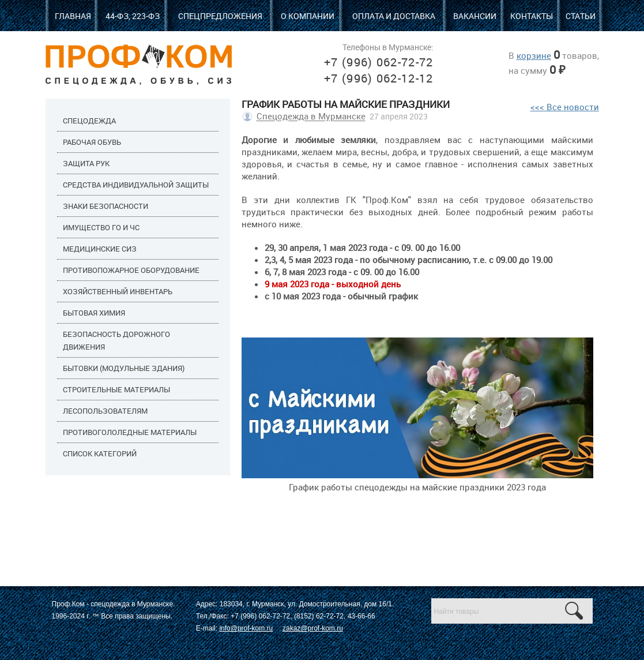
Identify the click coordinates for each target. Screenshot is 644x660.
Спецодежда (89, 121)
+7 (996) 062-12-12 (379, 78)
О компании (308, 16)
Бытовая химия (94, 313)
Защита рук (86, 163)
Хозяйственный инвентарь (118, 291)
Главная (73, 16)
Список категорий (100, 453)
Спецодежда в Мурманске (311, 117)
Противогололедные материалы (130, 432)
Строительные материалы (116, 389)
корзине (534, 55)
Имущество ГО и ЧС (101, 227)
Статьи (581, 16)
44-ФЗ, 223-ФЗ (133, 16)
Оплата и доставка (394, 16)
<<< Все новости (565, 107)
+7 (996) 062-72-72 (379, 62)
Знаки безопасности (106, 206)
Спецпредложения (220, 16)
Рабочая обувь (92, 142)
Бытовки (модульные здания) (124, 368)
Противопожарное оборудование (131, 270)
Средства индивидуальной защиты (136, 185)
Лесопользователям (105, 411)
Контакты (532, 16)
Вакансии (475, 16)
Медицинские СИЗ (100, 249)
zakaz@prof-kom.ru (313, 628)
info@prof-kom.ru (246, 628)
